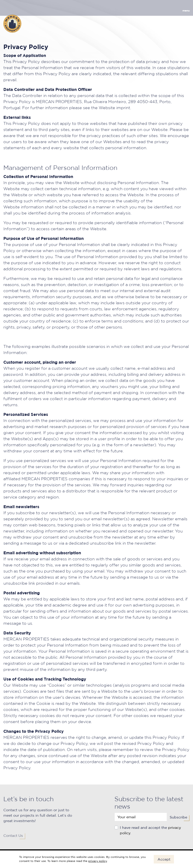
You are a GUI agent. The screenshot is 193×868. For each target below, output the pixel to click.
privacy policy (98, 861)
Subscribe (178, 819)
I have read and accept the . (150, 832)
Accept (164, 859)
